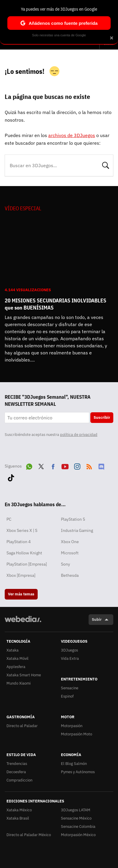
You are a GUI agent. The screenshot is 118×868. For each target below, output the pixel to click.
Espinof (67, 696)
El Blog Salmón (74, 764)
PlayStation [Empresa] (27, 564)
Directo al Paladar (22, 726)
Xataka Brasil (18, 818)
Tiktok (11, 477)
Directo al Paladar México (29, 835)
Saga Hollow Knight (24, 553)
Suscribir (102, 417)
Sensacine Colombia (78, 827)
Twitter (41, 465)
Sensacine (70, 688)
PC (9, 519)
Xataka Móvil (18, 658)
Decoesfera (16, 772)
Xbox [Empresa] (21, 575)
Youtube (65, 465)
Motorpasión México (78, 835)
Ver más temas (21, 594)
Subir (97, 619)
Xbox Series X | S (22, 530)
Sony (65, 564)
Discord (101, 465)
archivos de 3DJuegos (72, 135)
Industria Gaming (77, 530)
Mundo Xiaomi (19, 683)
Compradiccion (19, 780)
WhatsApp (29, 465)
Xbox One (70, 542)
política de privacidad (79, 435)
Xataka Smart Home (24, 675)
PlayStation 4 (19, 542)
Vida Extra (70, 658)
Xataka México (19, 810)
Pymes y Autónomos (78, 772)
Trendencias (17, 764)
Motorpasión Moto (77, 734)
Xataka (13, 650)
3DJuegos (69, 650)
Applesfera (16, 667)
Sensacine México (76, 818)
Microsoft (70, 553)
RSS (89, 465)
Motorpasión (72, 726)
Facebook (53, 465)
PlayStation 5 (73, 519)
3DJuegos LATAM (76, 810)
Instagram (77, 465)
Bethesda (70, 575)
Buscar (106, 165)
